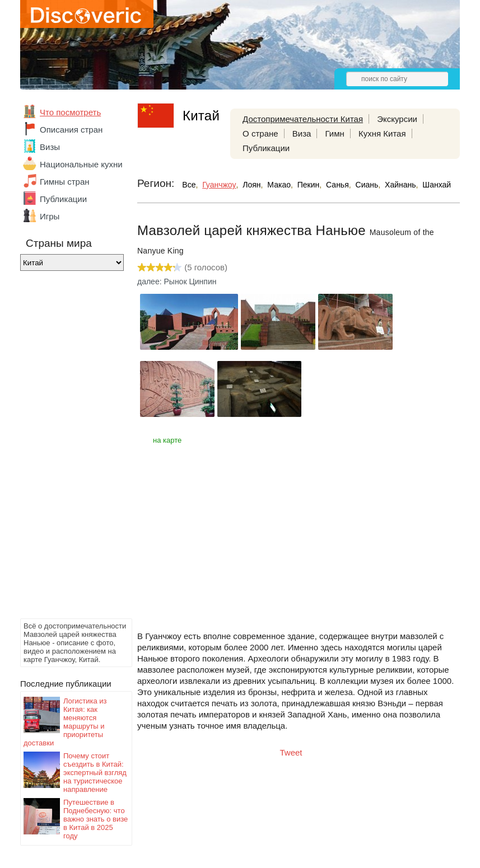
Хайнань (400, 185)
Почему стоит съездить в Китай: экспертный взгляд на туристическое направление (95, 773)
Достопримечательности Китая (303, 119)
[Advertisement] (65, 448)
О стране (260, 133)
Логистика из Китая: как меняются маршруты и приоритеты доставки (65, 722)
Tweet (291, 752)
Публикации (63, 199)
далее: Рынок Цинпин (177, 281)
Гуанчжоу (219, 185)
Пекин (309, 185)
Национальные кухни (81, 164)
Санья (337, 185)
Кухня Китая (382, 133)
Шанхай (437, 185)
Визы (50, 147)
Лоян (251, 185)
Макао (279, 185)
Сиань (367, 185)
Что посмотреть (70, 112)
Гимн (335, 133)
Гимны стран (65, 182)
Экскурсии (397, 119)
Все (189, 185)
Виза (302, 133)
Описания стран (71, 130)
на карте (167, 440)
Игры (50, 216)
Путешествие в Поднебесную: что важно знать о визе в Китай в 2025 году (95, 819)
